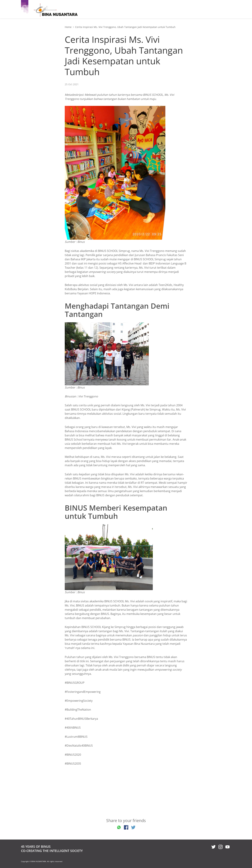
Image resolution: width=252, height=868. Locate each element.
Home (68, 27)
